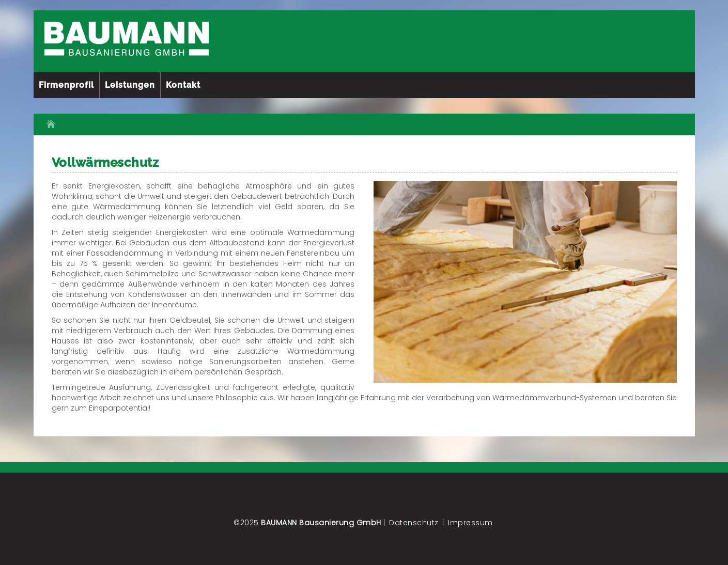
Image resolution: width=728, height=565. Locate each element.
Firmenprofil (66, 85)
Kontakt (183, 85)
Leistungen (130, 85)
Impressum (470, 523)
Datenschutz (414, 523)
